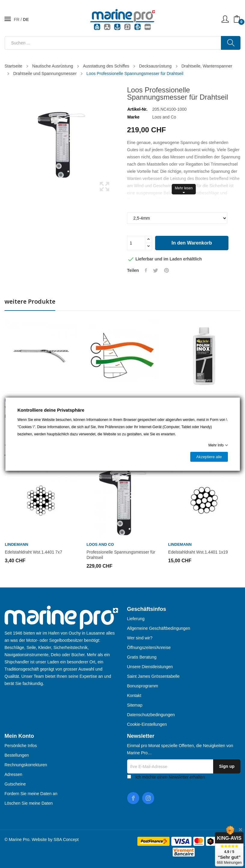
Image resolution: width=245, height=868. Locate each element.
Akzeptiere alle (209, 457)
